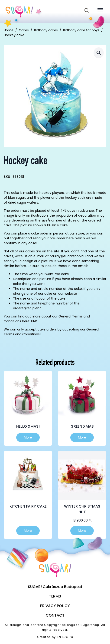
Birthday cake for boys (81, 30)
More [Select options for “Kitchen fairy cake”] (28, 531)
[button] (99, 53)
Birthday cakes (46, 30)
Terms (55, 596)
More (82, 531)
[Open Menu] (100, 10)
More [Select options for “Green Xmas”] (82, 437)
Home (9, 30)
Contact (55, 615)
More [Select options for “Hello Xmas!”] (28, 437)
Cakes (24, 30)
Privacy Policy (55, 606)
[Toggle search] (87, 10)
